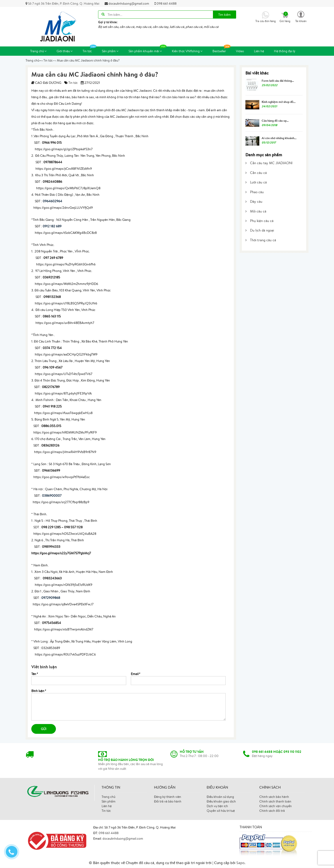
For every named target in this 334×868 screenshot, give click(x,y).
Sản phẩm (110, 51)
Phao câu (255, 192)
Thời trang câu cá (261, 240)
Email (135, 674)
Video (240, 51)
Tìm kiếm (225, 15)
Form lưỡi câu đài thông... (278, 81)
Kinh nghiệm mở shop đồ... (279, 102)
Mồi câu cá (256, 211)
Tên (34, 674)
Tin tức (90, 50)
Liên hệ (259, 51)
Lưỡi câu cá (256, 183)
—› (50, 61)
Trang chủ (38, 51)
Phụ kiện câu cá (259, 221)
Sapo (240, 863)
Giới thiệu (65, 51)
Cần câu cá (256, 173)
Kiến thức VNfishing (187, 51)
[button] (301, 16)
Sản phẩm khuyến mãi (148, 50)
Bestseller (222, 50)
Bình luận (39, 691)
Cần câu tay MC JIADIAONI (269, 163)
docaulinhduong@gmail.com (127, 3)
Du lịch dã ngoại (260, 231)
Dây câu (254, 202)
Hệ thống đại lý (285, 51)
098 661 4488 (165, 3)
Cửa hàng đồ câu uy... (275, 121)
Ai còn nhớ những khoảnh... (279, 138)
